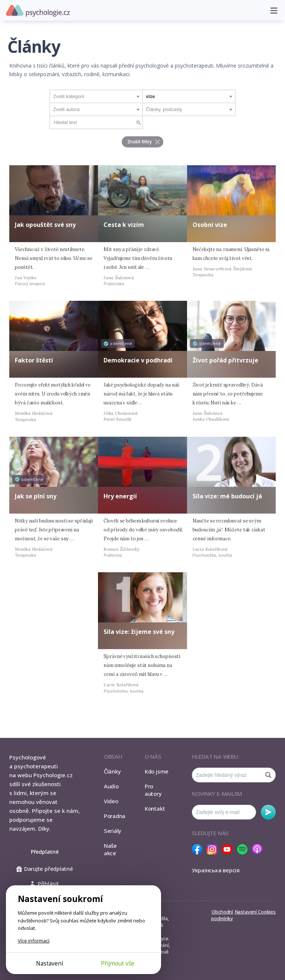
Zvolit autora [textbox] (66, 109)
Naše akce (110, 849)
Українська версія (216, 870)
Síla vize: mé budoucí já (227, 496)
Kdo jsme (157, 771)
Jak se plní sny (36, 496)
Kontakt (155, 808)
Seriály (113, 831)
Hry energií (120, 496)
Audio (111, 786)
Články (112, 771)
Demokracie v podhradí (138, 360)
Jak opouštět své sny (45, 225)
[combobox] (96, 96)
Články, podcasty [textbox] (164, 109)
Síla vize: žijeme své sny (139, 632)
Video (111, 801)
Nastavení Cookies (255, 912)
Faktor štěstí (34, 360)
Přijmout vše (118, 963)
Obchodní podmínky (222, 915)
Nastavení (50, 963)
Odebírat (268, 812)
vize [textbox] (150, 96)
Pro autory (153, 790)
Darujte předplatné (45, 869)
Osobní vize (210, 225)
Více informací (34, 941)
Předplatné (45, 852)
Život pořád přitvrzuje (225, 360)
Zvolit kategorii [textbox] (69, 96)
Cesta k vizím (124, 225)
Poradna (115, 816)
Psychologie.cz (38, 11)
